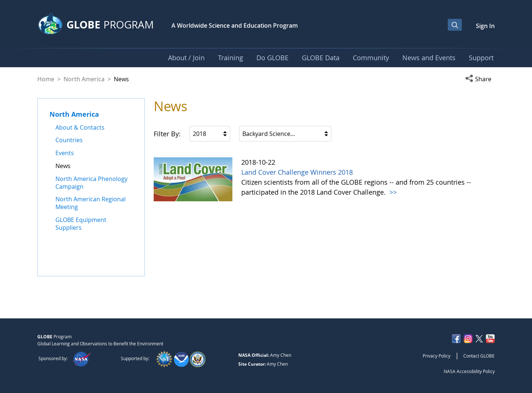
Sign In (485, 26)
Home (46, 79)
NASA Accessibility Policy (469, 371)
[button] (480, 79)
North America (84, 79)
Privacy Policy (436, 356)
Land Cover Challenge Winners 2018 (297, 172)
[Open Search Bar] (455, 25)
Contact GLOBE (479, 356)
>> (392, 192)
